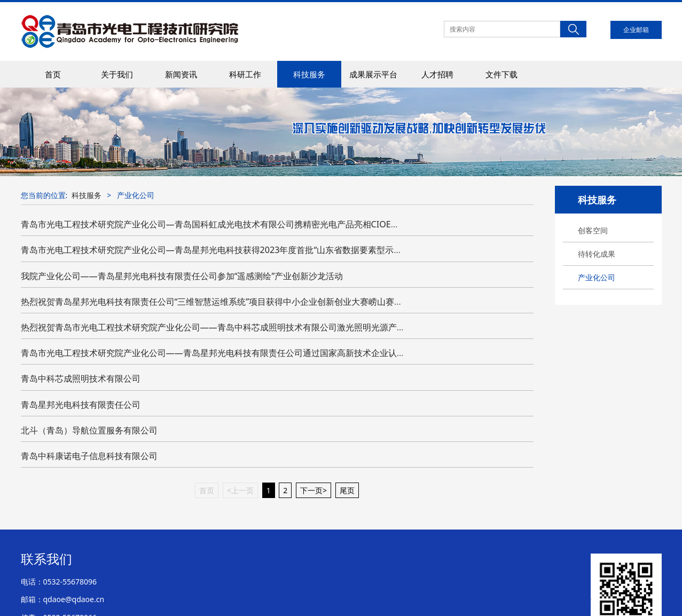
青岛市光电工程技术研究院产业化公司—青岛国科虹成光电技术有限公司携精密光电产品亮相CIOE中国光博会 (227, 224)
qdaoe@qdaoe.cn (74, 599)
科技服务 (309, 74)
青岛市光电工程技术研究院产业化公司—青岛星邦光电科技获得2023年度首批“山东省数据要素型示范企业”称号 (230, 250)
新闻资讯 (181, 74)
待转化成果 (597, 254)
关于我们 (117, 74)
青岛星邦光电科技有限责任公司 (81, 405)
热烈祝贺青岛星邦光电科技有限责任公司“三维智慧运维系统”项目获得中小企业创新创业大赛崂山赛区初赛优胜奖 (233, 302)
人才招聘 (437, 74)
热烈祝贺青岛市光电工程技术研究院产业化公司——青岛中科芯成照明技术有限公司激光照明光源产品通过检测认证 (239, 327)
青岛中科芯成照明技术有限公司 (81, 378)
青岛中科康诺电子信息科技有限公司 (89, 456)
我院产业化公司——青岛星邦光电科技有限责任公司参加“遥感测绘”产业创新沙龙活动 (182, 276)
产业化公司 (597, 277)
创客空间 (593, 230)
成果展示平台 (373, 74)
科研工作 (245, 74)
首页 (53, 74)
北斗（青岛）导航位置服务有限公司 (89, 430)
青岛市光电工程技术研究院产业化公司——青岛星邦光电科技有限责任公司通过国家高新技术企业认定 (213, 353)
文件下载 (501, 74)
